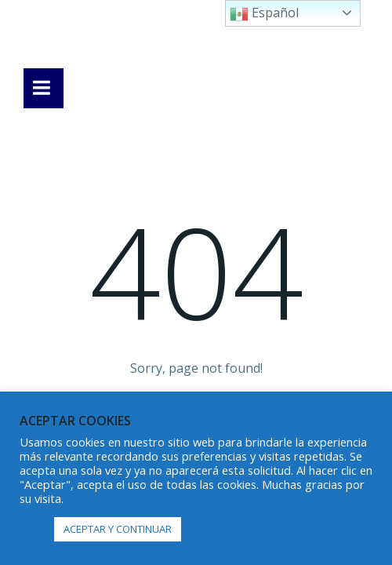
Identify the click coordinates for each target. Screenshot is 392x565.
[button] (33, 530)
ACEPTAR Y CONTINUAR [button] (118, 529)
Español (264, 14)
